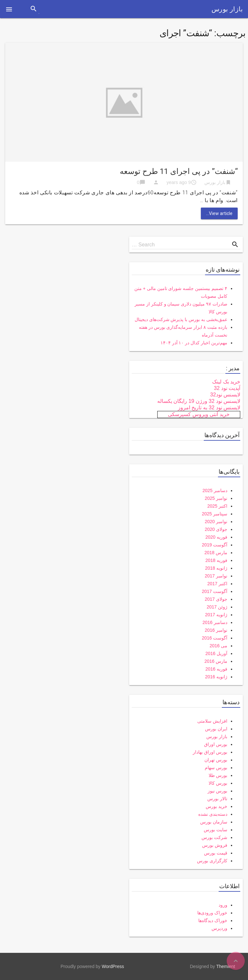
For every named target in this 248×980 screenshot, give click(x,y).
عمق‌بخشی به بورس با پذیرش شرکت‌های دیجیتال (181, 319)
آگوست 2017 (215, 591)
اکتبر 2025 (217, 506)
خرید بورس (217, 806)
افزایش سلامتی (212, 721)
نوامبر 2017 (216, 576)
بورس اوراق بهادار (210, 752)
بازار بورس (227, 9)
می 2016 (218, 646)
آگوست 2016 (215, 638)
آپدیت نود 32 (227, 388)
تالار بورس (217, 799)
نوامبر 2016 (216, 630)
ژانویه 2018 (216, 568)
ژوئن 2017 (217, 607)
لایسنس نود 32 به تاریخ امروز (209, 408)
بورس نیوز (217, 791)
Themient (226, 966)
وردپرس (219, 928)
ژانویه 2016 (216, 677)
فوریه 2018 (216, 560)
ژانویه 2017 (216, 615)
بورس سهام (216, 768)
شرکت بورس (214, 837)
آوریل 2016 (216, 653)
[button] (9, 9)
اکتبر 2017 (217, 584)
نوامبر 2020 (216, 522)
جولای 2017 (216, 599)
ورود (223, 905)
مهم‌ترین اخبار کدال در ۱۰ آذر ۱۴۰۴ (194, 343)
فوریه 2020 (216, 537)
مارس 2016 (216, 661)
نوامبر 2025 (216, 498)
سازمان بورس (214, 822)
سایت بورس (216, 830)
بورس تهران (216, 760)
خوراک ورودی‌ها (212, 913)
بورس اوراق (216, 744)
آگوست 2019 (215, 545)
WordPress (113, 966)
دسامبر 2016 (215, 622)
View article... (219, 213)
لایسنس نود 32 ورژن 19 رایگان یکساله (199, 401)
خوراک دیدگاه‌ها (213, 921)
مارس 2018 (216, 553)
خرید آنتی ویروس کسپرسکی (199, 414)
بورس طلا (218, 775)
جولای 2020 (216, 529)
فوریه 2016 (216, 669)
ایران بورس (216, 729)
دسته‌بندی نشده (213, 814)
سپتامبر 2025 (215, 514)
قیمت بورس (216, 853)
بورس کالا (218, 783)
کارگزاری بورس (212, 861)
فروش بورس (215, 845)
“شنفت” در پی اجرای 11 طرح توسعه (179, 171)
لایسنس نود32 (225, 395)
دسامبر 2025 (215, 490)
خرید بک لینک (226, 382)
